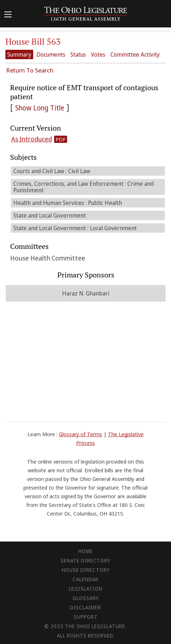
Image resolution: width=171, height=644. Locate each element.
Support (86, 617)
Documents (51, 54)
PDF (61, 139)
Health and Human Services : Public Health (68, 203)
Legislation (86, 589)
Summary (19, 54)
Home (86, 551)
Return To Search (30, 70)
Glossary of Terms (80, 434)
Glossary (86, 598)
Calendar (85, 579)
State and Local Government (50, 215)
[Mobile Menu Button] (8, 15)
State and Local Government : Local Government (75, 228)
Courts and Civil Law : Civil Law (52, 171)
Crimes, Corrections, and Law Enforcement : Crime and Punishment (84, 187)
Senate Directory (85, 560)
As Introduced (32, 139)
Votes (98, 54)
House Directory (86, 570)
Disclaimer (85, 607)
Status (78, 54)
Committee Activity (135, 54)
